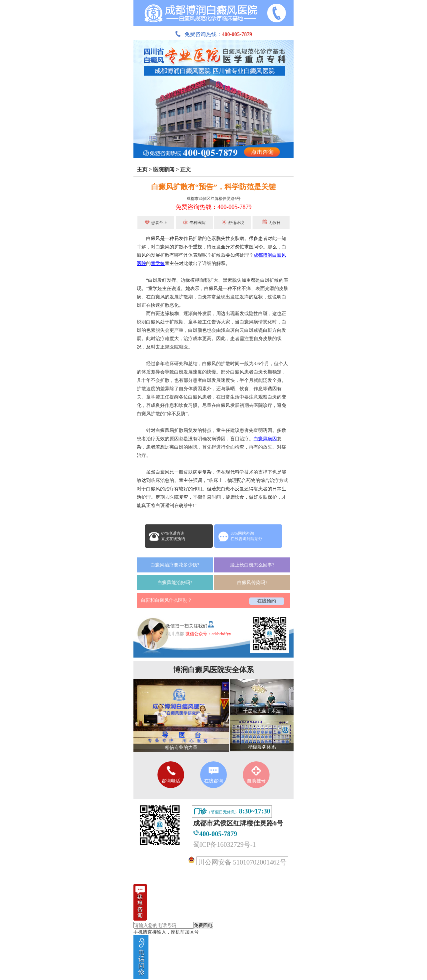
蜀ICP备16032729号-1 (225, 844)
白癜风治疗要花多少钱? (175, 565)
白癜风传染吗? (252, 583)
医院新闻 (164, 169)
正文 (185, 169)
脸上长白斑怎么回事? (252, 565)
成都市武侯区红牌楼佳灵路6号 (213, 199)
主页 (142, 169)
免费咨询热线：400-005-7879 (213, 207)
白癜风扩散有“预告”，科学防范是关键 (213, 187)
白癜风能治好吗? (175, 583)
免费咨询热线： (213, 34)
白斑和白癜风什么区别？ (166, 600)
